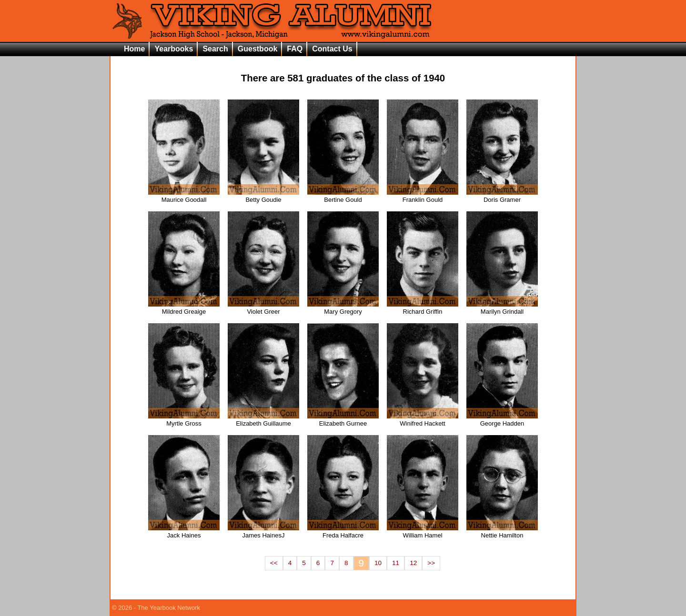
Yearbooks (174, 49)
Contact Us (332, 49)
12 (413, 563)
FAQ (295, 49)
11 (396, 563)
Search (215, 49)
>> (431, 563)
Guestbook (258, 49)
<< (274, 563)
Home (134, 49)
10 (378, 563)
